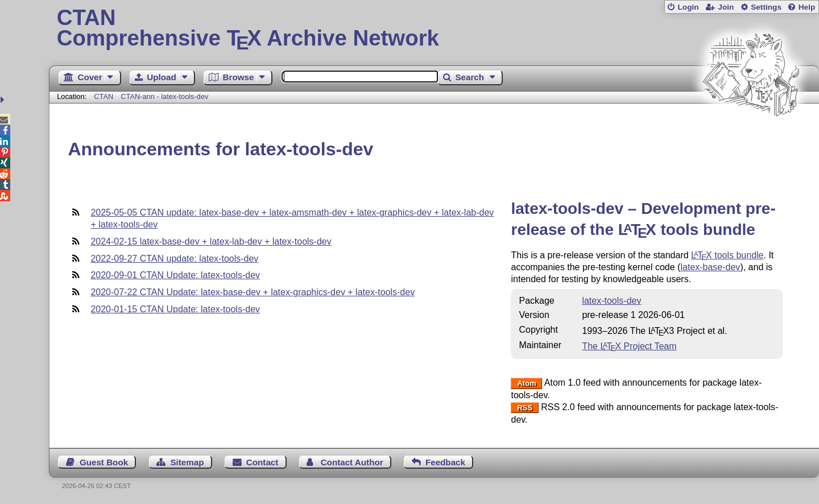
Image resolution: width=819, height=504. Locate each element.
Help (807, 7)
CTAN (104, 96)
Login (688, 7)
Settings (766, 7)
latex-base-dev (710, 267)
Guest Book (104, 462)
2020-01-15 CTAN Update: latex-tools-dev (175, 309)
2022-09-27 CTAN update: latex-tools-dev (174, 259)
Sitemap (187, 462)
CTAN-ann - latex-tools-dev (164, 96)
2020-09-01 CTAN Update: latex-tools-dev (175, 275)
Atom (526, 383)
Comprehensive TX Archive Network (434, 28)
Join (726, 7)
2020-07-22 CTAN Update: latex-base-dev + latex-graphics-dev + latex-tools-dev (253, 292)
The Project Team (629, 346)
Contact (262, 462)
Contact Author (352, 462)
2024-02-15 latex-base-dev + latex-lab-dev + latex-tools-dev (211, 241)
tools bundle (727, 255)
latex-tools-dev (611, 301)
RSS (525, 408)
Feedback (445, 462)
